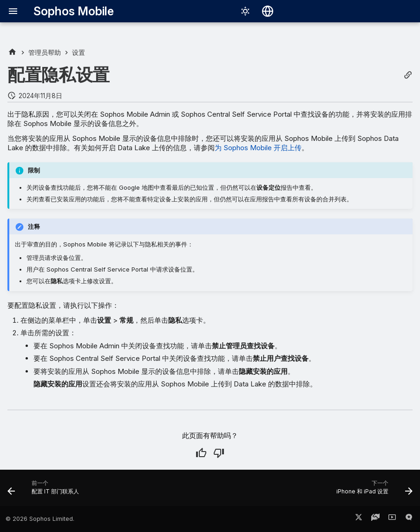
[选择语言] (268, 11)
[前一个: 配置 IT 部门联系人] (45, 491)
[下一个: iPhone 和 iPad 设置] (372, 491)
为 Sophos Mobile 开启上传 (258, 148)
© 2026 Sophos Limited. (40, 519)
